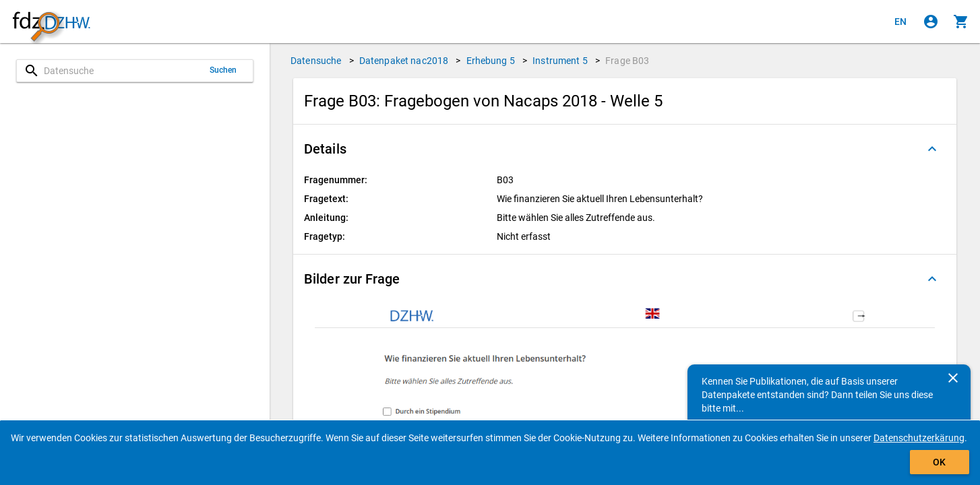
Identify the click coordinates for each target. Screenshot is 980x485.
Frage (627, 61)
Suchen (223, 70)
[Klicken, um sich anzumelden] (931, 22)
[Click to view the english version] (900, 22)
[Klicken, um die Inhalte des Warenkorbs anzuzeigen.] (961, 22)
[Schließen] (953, 378)
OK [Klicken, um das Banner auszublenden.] (939, 462)
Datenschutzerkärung (919, 438)
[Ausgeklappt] (932, 149)
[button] (625, 149)
